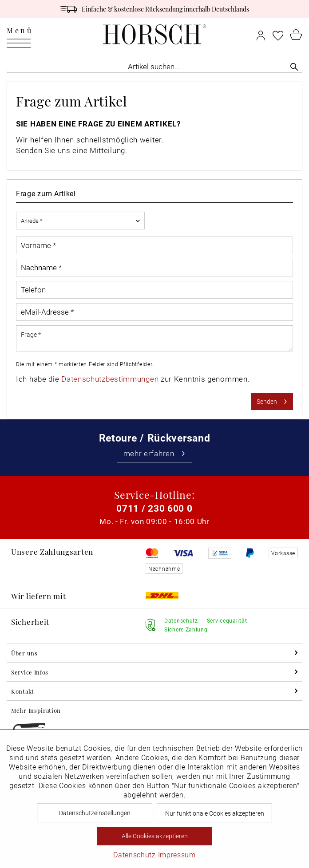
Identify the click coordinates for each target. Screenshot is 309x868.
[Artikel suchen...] (154, 66)
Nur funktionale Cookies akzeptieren (215, 813)
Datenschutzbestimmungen (110, 379)
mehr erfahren (155, 453)
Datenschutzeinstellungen (95, 813)
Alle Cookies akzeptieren (155, 836)
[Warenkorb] (296, 34)
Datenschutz (135, 854)
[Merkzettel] (278, 34)
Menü (20, 32)
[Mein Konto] (261, 34)
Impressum (177, 854)
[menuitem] (20, 34)
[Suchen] (294, 66)
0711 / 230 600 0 (154, 508)
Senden (272, 400)
